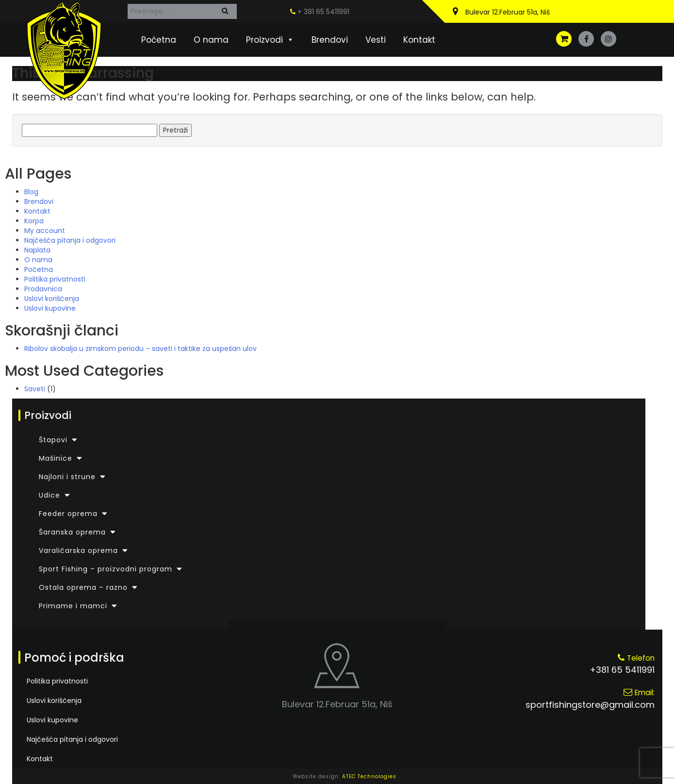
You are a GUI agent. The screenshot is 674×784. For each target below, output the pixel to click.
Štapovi (53, 440)
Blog (31, 192)
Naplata (37, 250)
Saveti (35, 389)
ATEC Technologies (369, 776)
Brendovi (330, 40)
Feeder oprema (68, 514)
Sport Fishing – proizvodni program (106, 569)
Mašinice (56, 458)
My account (45, 231)
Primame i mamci (73, 606)
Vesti (376, 40)
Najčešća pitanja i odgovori (70, 240)
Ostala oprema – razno (83, 587)
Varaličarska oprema (78, 550)
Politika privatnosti (55, 279)
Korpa (34, 221)
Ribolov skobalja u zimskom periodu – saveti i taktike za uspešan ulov (140, 349)
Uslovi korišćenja (52, 299)
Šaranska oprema (72, 532)
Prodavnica (43, 289)
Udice (49, 495)
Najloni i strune (67, 477)
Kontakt (419, 40)
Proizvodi (270, 40)
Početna (159, 40)
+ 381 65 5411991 (320, 12)
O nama (211, 40)
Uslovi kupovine (50, 308)
